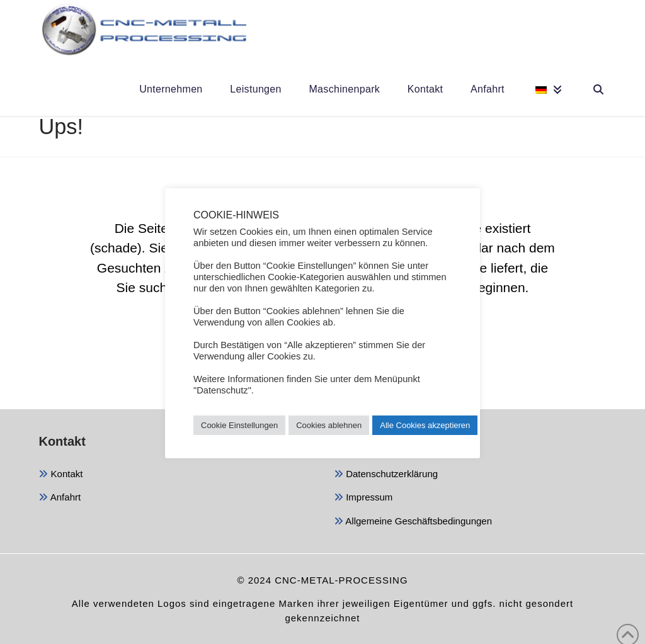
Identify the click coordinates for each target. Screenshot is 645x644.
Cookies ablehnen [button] (329, 425)
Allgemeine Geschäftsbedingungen (413, 522)
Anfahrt (60, 498)
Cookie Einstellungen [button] (239, 425)
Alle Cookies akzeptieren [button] (425, 425)
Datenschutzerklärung (386, 475)
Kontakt (60, 475)
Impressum (363, 498)
